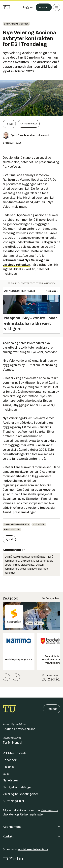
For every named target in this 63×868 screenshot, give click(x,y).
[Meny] (57, 7)
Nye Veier (39, 524)
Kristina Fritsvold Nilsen (19, 729)
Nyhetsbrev (11, 780)
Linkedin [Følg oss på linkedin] (8, 767)
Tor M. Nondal (12, 743)
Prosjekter (12, 529)
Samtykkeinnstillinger (17, 787)
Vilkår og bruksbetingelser (20, 794)
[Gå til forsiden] (6, 7)
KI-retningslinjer (13, 801)
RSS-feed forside (15, 753)
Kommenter (29, 124)
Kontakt (31, 836)
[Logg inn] (28, 7)
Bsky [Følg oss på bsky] (6, 774)
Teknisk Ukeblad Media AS (33, 850)
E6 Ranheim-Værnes (16, 24)
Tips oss (52, 709)
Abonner (44, 7)
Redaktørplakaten (32, 814)
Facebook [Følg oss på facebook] (10, 760)
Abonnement (31, 827)
